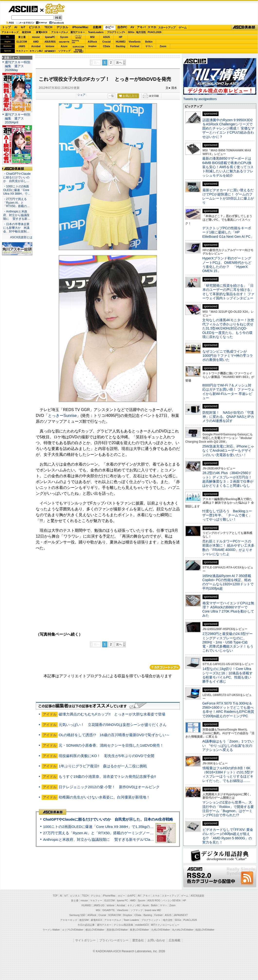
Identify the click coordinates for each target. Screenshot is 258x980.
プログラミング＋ (151, 920)
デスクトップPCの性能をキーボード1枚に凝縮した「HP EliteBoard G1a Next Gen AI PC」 (228, 232)
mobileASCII (142, 925)
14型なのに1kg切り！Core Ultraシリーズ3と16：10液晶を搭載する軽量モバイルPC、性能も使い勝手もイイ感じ (227, 675)
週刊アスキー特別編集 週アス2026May (18, 66)
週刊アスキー (78, 32)
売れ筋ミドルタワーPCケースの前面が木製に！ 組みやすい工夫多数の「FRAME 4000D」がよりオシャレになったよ (228, 548)
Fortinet (135, 46)
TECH (48, 27)
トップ (6, 27)
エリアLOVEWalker (73, 930)
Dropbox (92, 46)
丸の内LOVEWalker (183, 930)
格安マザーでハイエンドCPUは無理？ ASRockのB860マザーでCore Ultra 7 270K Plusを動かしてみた (228, 609)
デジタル (62, 27)
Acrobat (36, 46)
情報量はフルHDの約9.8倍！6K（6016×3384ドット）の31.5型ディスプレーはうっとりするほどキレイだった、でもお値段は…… (228, 774)
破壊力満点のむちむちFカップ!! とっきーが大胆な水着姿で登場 (112, 714)
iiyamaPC (50, 37)
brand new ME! (153, 910)
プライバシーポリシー (114, 940)
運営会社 (138, 940)
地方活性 (141, 32)
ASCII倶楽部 (244, 27)
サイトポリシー (85, 940)
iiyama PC (122, 901)
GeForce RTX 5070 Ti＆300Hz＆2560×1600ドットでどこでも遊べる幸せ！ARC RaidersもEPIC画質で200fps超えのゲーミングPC (228, 710)
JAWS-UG (99, 905)
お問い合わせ (156, 940)
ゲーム (183, 27)
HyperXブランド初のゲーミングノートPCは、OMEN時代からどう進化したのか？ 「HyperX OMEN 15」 (227, 265)
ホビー (110, 27)
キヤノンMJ (36, 51)
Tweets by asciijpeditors (200, 99)
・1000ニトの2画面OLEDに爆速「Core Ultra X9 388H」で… (17, 190)
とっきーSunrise (62, 416)
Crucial (107, 42)
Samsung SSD (77, 915)
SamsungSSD (75, 41)
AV (132, 27)
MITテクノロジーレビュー (165, 925)
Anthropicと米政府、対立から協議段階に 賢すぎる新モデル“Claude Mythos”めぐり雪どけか (120, 839)
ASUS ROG (50, 42)
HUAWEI (121, 42)
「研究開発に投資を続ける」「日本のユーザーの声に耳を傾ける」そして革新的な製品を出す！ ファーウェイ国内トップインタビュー (228, 292)
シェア (81, 95)
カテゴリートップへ (165, 667)
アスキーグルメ (60, 32)
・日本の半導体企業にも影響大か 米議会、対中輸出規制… (16, 228)
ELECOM (22, 42)
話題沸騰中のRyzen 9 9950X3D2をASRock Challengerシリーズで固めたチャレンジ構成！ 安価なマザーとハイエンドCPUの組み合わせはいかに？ (228, 128)
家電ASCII (42, 32)
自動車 (97, 27)
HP (121, 37)
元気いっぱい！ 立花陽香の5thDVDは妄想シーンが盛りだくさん (113, 725)
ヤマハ (149, 46)
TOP (55, 896)
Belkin (149, 42)
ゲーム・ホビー (55, 9)
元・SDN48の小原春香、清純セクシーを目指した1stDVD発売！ (111, 745)
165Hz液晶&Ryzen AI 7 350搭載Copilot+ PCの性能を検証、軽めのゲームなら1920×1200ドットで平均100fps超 (228, 582)
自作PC (122, 27)
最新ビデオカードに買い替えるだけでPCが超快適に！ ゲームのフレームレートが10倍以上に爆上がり (228, 196)
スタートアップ (167, 27)
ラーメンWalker (51, 930)
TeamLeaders (96, 32)
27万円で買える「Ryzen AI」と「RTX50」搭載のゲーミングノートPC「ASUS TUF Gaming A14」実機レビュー (135, 833)
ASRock (92, 42)
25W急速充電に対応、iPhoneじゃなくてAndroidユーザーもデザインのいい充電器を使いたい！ (228, 451)
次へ (119, 63)
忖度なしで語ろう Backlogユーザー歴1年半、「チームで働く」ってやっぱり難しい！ (227, 515)
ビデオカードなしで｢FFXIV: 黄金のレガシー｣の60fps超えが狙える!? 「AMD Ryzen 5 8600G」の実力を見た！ (228, 836)
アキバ (141, 27)
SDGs (131, 32)
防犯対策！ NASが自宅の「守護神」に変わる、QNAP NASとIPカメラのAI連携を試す (228, 417)
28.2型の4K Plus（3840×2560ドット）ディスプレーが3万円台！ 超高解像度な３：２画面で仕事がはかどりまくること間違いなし (228, 479)
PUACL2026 (155, 32)
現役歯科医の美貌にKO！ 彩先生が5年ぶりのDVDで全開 (106, 756)
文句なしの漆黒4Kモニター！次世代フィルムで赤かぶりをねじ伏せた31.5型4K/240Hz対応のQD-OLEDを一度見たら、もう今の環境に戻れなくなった (228, 328)
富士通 (22, 37)
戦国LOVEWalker (205, 930)
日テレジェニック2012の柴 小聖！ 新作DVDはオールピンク (109, 787)
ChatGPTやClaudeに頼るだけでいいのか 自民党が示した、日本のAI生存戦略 (108, 819)
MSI (92, 37)
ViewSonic (135, 42)
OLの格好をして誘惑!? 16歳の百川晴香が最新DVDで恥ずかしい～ (114, 735)
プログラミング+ (116, 32)
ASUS (107, 37)
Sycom (64, 37)
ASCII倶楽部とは (21, 237)
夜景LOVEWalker (139, 930)
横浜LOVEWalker (95, 930)
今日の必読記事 (86, 925)
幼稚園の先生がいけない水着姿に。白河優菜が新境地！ (104, 797)
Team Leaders (131, 920)
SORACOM (115, 915)
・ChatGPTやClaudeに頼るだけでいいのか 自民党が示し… (17, 177)
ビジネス (35, 27)
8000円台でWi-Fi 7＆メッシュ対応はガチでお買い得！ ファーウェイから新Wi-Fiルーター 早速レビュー (228, 392)
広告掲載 (175, 940)
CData (106, 46)
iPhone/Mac (80, 27)
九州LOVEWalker (161, 930)
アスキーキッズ (10, 32)
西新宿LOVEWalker (117, 930)
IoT (23, 27)
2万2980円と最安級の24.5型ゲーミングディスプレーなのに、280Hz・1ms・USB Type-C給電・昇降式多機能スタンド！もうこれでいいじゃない (228, 642)
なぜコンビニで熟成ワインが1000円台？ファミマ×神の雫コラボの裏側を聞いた (228, 356)
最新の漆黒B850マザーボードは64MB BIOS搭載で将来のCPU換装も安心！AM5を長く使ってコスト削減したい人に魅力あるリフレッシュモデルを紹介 (228, 167)
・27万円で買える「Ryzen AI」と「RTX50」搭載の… (16, 203)
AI (16, 27)
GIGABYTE (64, 42)
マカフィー (22, 51)
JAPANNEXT (50, 51)
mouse (36, 37)
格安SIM (27, 32)
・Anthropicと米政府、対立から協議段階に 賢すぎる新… (17, 215)
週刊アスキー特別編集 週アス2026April (18, 118)
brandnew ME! (78, 51)
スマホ (152, 27)
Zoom (163, 46)
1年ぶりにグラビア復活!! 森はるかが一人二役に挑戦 (103, 766)
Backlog (121, 46)
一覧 (111, 96)
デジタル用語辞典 (123, 925)
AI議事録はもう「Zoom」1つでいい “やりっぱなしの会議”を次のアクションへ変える (228, 746)
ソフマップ (64, 51)
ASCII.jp (23, 9)
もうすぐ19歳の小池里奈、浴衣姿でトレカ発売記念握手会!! (107, 776)
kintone (50, 46)
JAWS (22, 46)
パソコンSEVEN (78, 37)
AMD (36, 42)
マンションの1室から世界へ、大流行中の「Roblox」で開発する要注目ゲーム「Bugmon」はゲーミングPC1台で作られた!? (228, 809)
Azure (64, 46)
